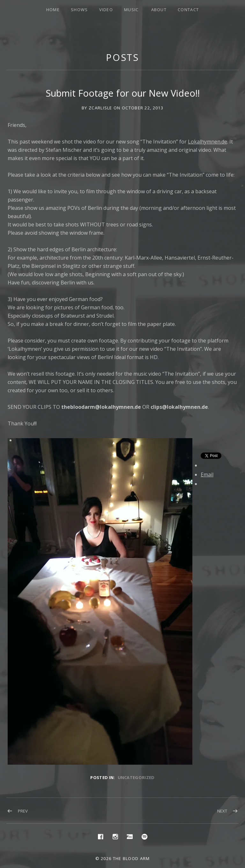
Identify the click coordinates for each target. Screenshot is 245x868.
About (159, 10)
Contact (188, 10)
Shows (79, 10)
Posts (123, 57)
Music (131, 10)
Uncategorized (136, 777)
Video (106, 10)
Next (222, 811)
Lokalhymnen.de (208, 142)
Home (53, 10)
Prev (23, 811)
